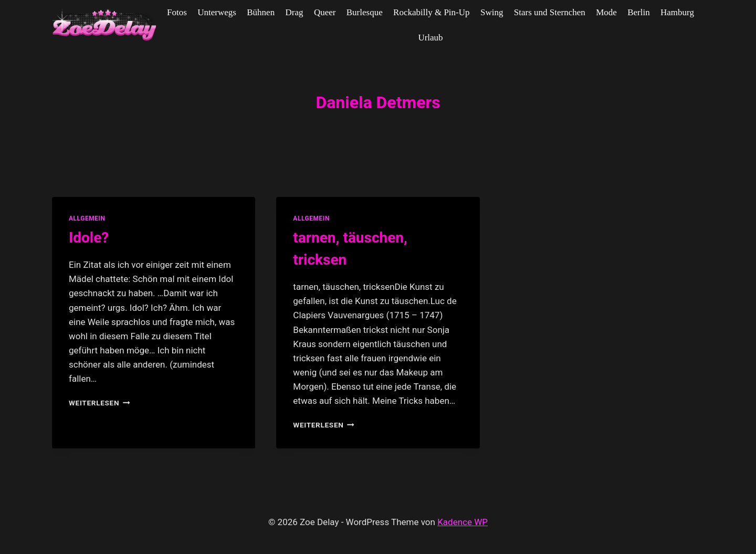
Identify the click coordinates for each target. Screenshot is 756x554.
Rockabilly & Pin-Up (431, 12)
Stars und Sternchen (550, 12)
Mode (606, 12)
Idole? (89, 238)
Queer (325, 12)
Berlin (639, 12)
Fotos (177, 12)
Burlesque (365, 12)
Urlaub (430, 38)
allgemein (87, 218)
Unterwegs (217, 12)
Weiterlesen (99, 403)
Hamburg (677, 12)
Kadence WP (463, 522)
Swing (492, 12)
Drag (295, 12)
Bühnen (261, 12)
